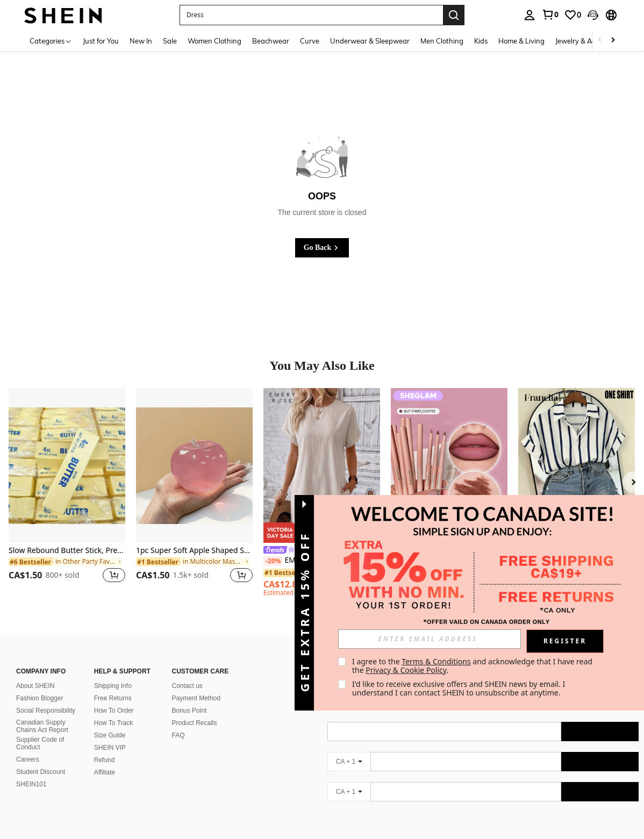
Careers (28, 759)
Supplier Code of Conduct (40, 743)
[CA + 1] (349, 762)
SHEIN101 (31, 784)
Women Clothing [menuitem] (214, 41)
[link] (550, 15)
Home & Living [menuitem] (521, 41)
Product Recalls (195, 723)
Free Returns (113, 698)
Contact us (187, 686)
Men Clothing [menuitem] (442, 41)
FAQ (178, 735)
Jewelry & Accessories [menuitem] (590, 41)
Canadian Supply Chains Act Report (42, 726)
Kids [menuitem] (481, 41)
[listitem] (67, 492)
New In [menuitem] (141, 41)
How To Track (113, 723)
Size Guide (110, 735)
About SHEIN (35, 686)
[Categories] (51, 41)
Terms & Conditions (436, 661)
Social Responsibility (46, 711)
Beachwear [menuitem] (271, 41)
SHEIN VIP (110, 748)
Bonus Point (189, 711)
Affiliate (105, 772)
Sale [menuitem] (170, 41)
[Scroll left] (600, 41)
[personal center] (529, 15)
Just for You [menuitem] (101, 41)
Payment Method (196, 698)
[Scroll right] (613, 41)
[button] (311, 15)
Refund (105, 760)
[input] (430, 639)
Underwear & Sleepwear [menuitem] (370, 41)
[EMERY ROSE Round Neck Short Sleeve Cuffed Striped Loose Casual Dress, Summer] (322, 466)
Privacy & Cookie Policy (406, 670)
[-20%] (273, 561)
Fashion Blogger (40, 698)
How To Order (114, 711)
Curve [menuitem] (310, 41)
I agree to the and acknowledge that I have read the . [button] (473, 666)
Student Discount (41, 772)
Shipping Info (113, 686)
